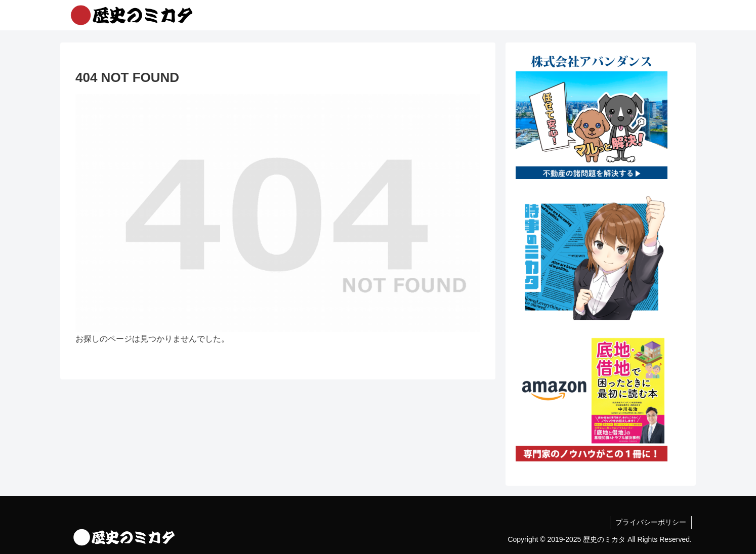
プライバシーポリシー (651, 522)
